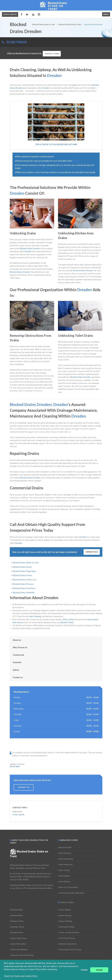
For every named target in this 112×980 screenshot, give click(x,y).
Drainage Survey (17, 927)
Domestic (17, 662)
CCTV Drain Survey (66, 938)
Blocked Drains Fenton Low (25, 580)
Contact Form (52, 54)
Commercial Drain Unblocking (71, 893)
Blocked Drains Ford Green (24, 588)
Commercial (18, 655)
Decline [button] (84, 970)
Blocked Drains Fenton (23, 575)
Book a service (10, 14)
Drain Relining (64, 882)
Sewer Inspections (18, 938)
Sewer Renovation (18, 944)
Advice (16, 670)
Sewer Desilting (65, 921)
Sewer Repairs (65, 910)
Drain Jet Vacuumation (68, 887)
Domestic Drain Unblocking (22, 955)
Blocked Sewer (17, 932)
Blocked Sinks (16, 910)
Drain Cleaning (35, 616)
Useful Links (66, 902)
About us (17, 640)
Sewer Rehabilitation (19, 950)
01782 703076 (17, 42)
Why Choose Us (20, 648)
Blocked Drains (65, 847)
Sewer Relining (65, 916)
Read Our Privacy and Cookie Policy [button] (21, 976)
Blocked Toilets (67, 622)
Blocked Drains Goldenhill (24, 593)
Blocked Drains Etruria (22, 567)
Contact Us (92, 552)
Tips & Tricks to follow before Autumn (56, 144)
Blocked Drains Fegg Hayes (25, 571)
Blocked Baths (16, 916)
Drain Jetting (68, 620)
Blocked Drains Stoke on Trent (26, 563)
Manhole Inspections (67, 944)
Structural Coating (66, 927)
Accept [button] (99, 970)
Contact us (18, 677)
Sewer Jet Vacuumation (69, 932)
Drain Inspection (65, 865)
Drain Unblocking (65, 859)
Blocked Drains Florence (23, 584)
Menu (106, 14)
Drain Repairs (64, 876)
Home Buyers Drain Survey (70, 950)
